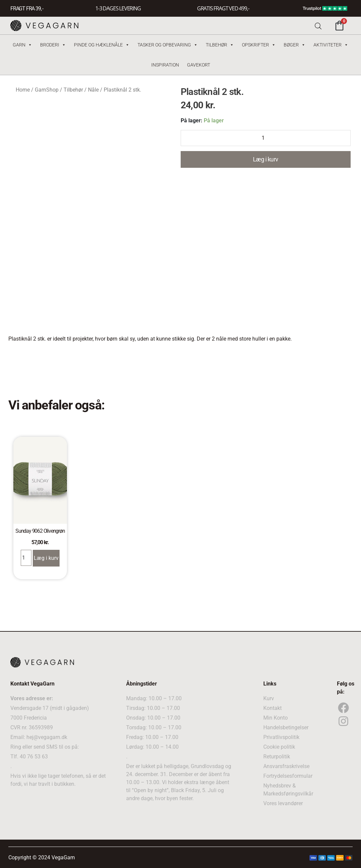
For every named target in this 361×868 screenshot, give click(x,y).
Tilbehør (220, 45)
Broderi (53, 45)
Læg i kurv (266, 159)
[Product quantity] (266, 138)
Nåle (93, 90)
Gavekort (199, 65)
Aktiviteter (331, 45)
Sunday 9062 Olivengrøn (40, 531)
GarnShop (47, 90)
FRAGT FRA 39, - (27, 9)
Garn (22, 45)
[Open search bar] (318, 26)
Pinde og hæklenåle (102, 45)
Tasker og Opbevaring (168, 45)
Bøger (295, 45)
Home (23, 90)
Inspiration (165, 65)
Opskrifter (259, 45)
